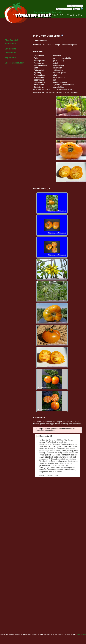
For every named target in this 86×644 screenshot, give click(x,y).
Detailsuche (10, 52)
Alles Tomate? (11, 40)
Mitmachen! (10, 44)
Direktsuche (10, 49)
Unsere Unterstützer (14, 63)
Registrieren (11, 58)
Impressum (81, 634)
